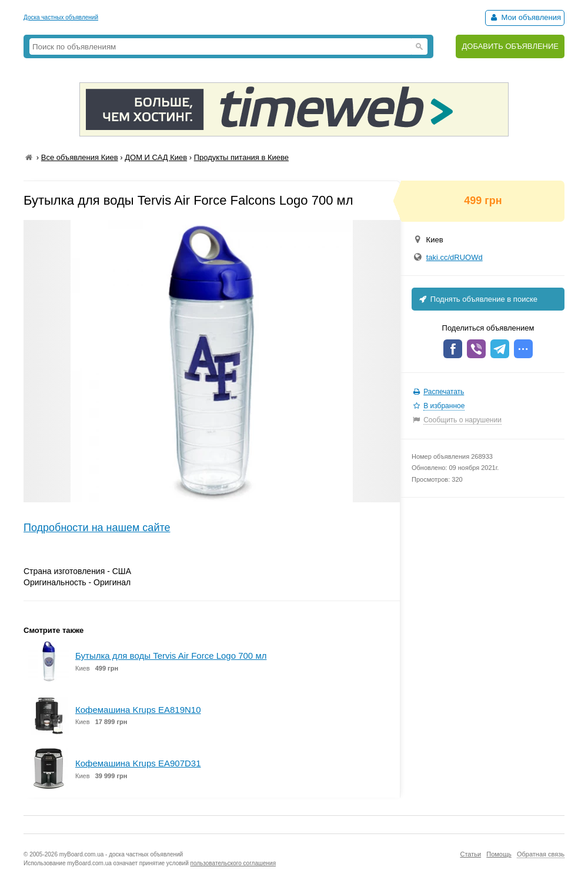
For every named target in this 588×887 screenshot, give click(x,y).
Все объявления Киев (80, 157)
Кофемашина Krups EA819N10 (138, 710)
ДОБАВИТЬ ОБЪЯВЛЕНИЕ (510, 46)
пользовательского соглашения (233, 863)
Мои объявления (525, 17)
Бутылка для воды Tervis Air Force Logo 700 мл (171, 656)
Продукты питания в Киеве (241, 157)
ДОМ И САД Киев (156, 157)
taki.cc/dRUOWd (455, 257)
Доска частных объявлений (61, 17)
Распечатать (444, 392)
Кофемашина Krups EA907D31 (138, 763)
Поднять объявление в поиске (477, 299)
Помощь (499, 854)
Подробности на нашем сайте (97, 528)
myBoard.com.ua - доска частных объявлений (121, 854)
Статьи (470, 854)
